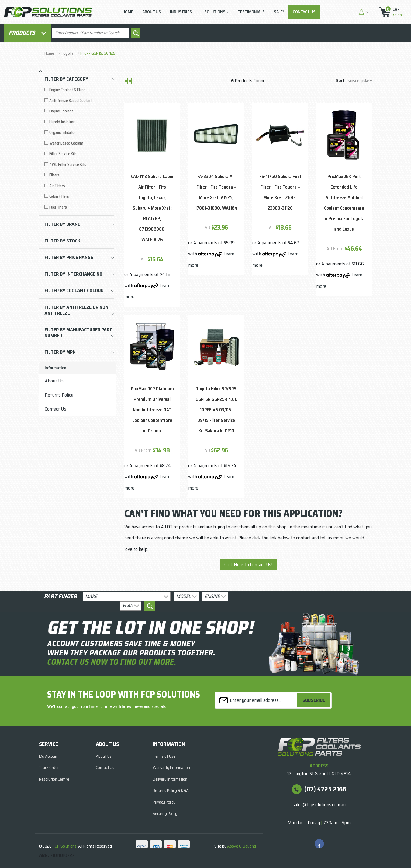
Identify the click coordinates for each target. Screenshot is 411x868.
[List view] (142, 81)
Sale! (279, 12)
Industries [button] (181, 12)
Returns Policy (59, 395)
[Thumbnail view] (128, 81)
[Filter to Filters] (80, 175)
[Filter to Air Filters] (80, 186)
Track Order (49, 768)
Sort (340, 81)
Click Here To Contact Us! (248, 565)
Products (27, 33)
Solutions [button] (215, 12)
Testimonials (251, 12)
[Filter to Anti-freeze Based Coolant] (80, 101)
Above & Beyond (242, 846)
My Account (49, 756)
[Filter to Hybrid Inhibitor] (80, 122)
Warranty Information (171, 768)
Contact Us (304, 12)
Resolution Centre (54, 779)
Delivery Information (170, 779)
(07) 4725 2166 (325, 789)
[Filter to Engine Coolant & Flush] (80, 90)
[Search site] (136, 33)
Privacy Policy (164, 802)
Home (128, 12)
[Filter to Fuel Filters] (80, 207)
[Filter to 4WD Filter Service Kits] (80, 165)
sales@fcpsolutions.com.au (319, 805)
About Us (152, 12)
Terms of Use (164, 756)
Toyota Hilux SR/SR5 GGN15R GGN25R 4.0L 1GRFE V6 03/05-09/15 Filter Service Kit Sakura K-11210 (216, 410)
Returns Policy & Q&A (171, 791)
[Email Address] (257, 700)
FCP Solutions (65, 846)
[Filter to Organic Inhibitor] (80, 133)
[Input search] (90, 33)
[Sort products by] (360, 81)
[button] (363, 12)
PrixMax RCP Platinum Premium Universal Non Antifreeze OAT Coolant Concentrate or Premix (152, 410)
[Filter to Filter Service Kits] (80, 154)
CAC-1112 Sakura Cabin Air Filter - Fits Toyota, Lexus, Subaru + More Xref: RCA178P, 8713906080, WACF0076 (152, 208)
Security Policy (165, 814)
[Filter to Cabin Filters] (80, 197)
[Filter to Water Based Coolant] (80, 143)
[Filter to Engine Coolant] (80, 111)
